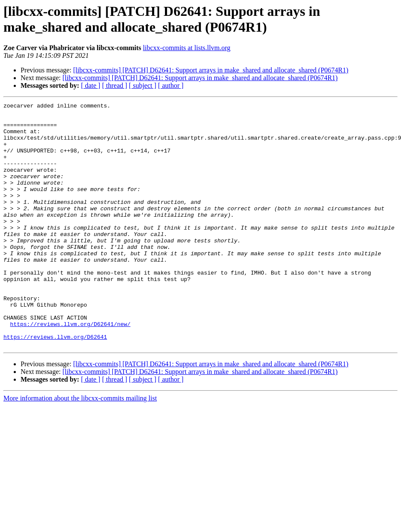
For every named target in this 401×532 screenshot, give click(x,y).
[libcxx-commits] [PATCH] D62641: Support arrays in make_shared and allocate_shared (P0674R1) (211, 70)
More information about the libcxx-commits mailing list (80, 447)
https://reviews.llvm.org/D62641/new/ (70, 369)
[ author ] (171, 85)
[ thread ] (115, 85)
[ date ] (91, 85)
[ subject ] (143, 85)
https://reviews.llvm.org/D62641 (55, 384)
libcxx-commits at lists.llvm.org (187, 48)
